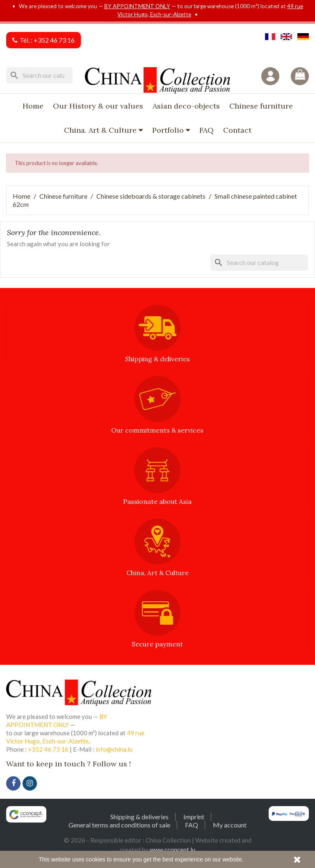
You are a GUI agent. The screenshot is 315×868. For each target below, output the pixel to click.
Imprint (194, 817)
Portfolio (169, 130)
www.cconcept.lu (172, 850)
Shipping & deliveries (139, 817)
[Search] (39, 75)
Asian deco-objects (186, 106)
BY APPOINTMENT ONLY (137, 6)
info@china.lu (114, 749)
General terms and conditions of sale (119, 825)
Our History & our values (98, 106)
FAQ (207, 130)
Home (33, 106)
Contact (237, 130)
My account (230, 825)
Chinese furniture (261, 106)
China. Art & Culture (101, 130)
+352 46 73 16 (54, 40)
